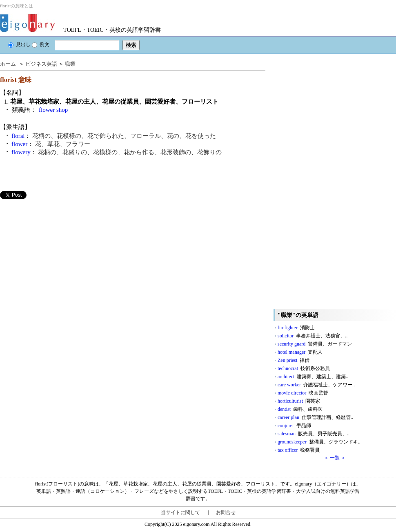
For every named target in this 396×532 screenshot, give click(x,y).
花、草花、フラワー (63, 144)
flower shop (53, 110)
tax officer (299, 450)
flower (19, 144)
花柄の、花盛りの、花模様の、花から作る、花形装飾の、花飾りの (130, 152)
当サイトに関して (180, 512)
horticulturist (299, 401)
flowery (21, 152)
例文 (41, 44)
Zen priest (294, 360)
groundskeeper (319, 442)
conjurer (294, 426)
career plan (315, 417)
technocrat (304, 368)
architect (313, 377)
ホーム (8, 64)
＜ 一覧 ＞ (335, 458)
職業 (70, 64)
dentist (300, 409)
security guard (315, 344)
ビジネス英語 (41, 64)
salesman (314, 434)
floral (18, 136)
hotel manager (300, 352)
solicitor (313, 336)
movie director (303, 393)
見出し (19, 44)
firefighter (296, 328)
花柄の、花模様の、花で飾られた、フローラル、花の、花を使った (124, 136)
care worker (316, 385)
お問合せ (226, 512)
